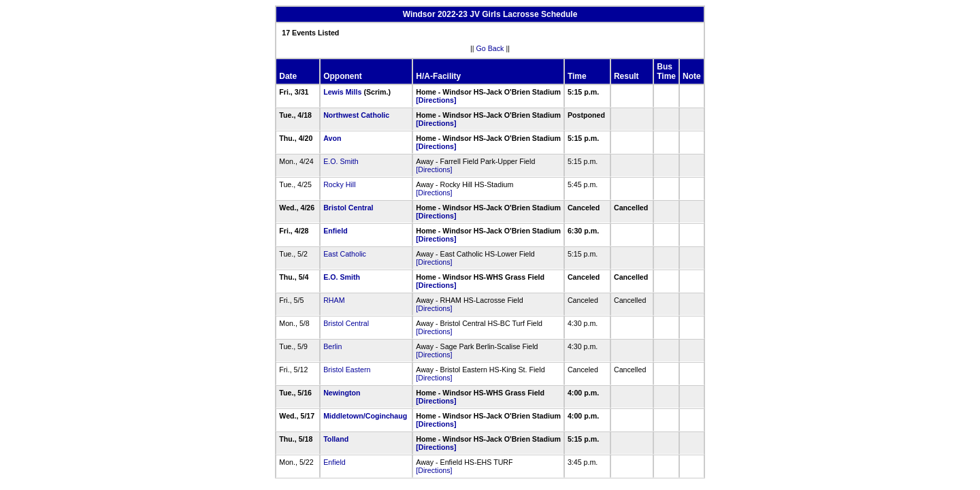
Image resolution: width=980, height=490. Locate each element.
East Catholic (345, 254)
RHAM (334, 300)
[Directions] (436, 100)
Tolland (336, 439)
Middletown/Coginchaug (365, 416)
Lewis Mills (342, 92)
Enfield (336, 231)
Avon (332, 138)
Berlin (332, 346)
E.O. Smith (341, 161)
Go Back (490, 48)
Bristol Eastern (347, 370)
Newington (342, 393)
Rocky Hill (339, 184)
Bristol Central (348, 208)
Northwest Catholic (356, 115)
